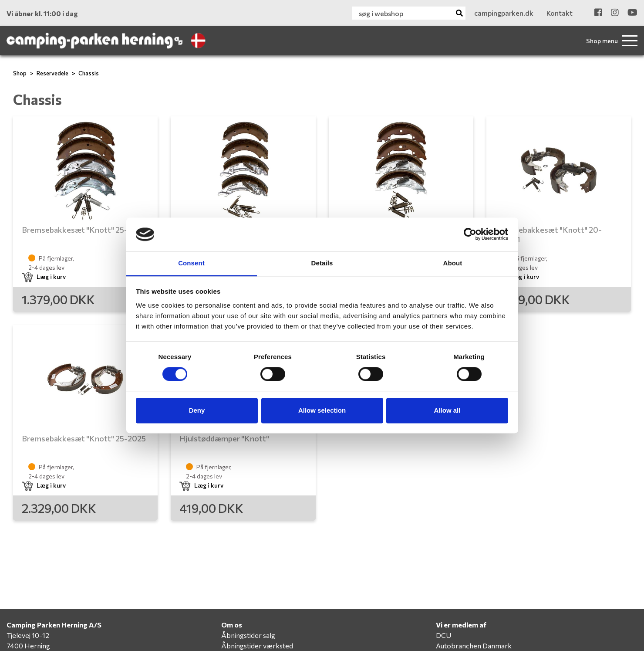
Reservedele (52, 73)
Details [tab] (322, 263)
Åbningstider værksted (257, 646)
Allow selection (322, 410)
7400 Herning (28, 646)
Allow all (447, 410)
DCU (443, 635)
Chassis (89, 73)
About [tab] (453, 263)
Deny (197, 410)
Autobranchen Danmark (474, 646)
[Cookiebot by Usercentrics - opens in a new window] (470, 234)
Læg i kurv (44, 276)
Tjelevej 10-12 (28, 635)
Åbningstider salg (248, 635)
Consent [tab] (191, 263)
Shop (20, 73)
